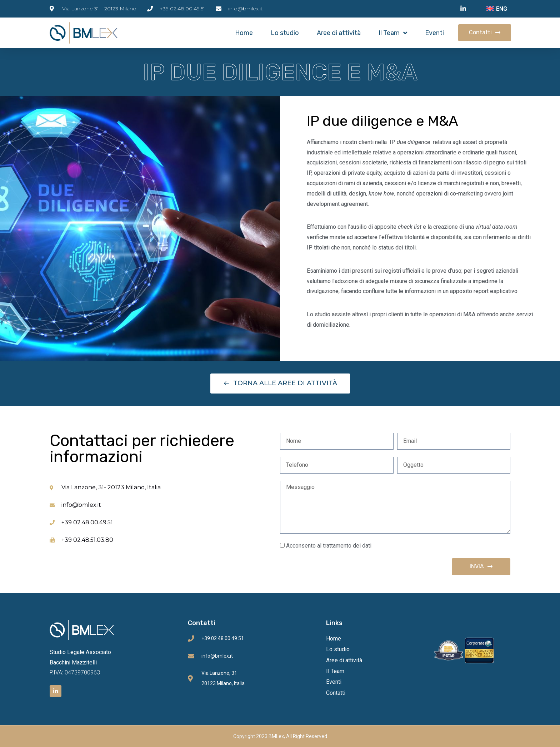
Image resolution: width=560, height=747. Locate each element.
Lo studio (285, 33)
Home (244, 33)
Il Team (393, 33)
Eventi (434, 33)
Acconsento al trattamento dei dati (329, 546)
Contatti (336, 693)
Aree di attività (339, 33)
